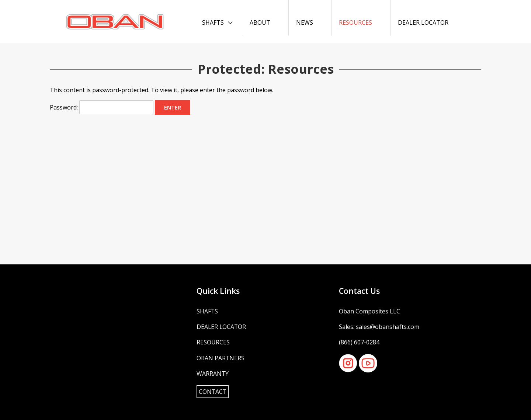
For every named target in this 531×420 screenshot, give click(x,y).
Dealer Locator (423, 22)
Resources (355, 22)
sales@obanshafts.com (388, 327)
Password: (102, 107)
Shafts (213, 22)
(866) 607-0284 (359, 342)
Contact (213, 392)
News (305, 22)
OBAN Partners (221, 358)
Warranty (213, 374)
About (260, 22)
